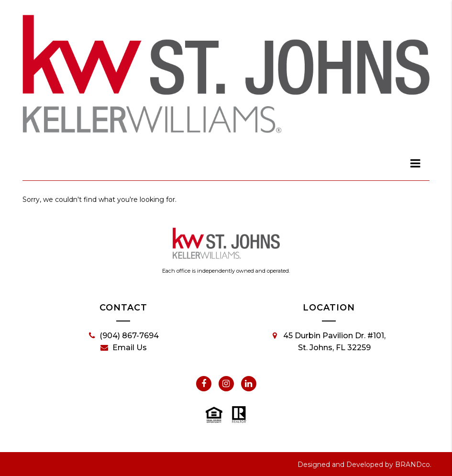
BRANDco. (413, 465)
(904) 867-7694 (124, 336)
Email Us (124, 348)
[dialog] (416, 163)
